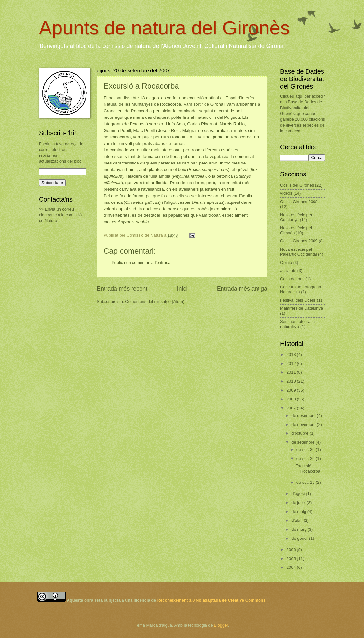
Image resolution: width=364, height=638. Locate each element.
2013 (292, 355)
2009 (292, 390)
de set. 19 (306, 482)
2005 (292, 559)
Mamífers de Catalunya (301, 308)
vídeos (286, 193)
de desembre (304, 415)
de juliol (299, 503)
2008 (292, 399)
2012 (292, 364)
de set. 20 (306, 459)
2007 (292, 408)
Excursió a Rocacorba (308, 468)
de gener (300, 538)
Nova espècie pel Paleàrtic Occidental (299, 252)
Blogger (221, 625)
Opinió (286, 263)
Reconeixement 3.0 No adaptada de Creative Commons (211, 600)
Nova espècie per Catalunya (296, 217)
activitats (288, 271)
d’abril (297, 520)
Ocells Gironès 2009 (299, 241)
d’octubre (300, 433)
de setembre (303, 442)
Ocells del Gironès (297, 185)
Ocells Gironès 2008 (299, 202)
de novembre (304, 424)
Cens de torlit (292, 279)
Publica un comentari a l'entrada (141, 263)
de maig (299, 512)
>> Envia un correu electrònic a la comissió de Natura (60, 215)
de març (299, 529)
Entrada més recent (122, 289)
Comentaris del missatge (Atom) (155, 301)
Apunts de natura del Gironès (164, 28)
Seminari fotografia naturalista (297, 324)
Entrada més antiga (242, 289)
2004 (292, 567)
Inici (182, 289)
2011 (292, 372)
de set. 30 (306, 450)
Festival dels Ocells (298, 300)
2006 (292, 550)
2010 (292, 381)
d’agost (299, 494)
